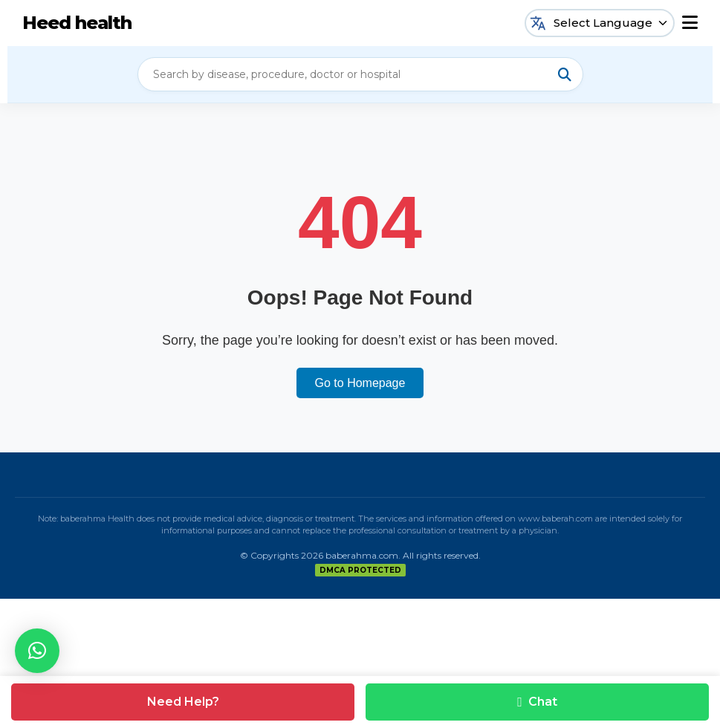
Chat (537, 702)
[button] (37, 651)
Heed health (77, 23)
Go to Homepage (360, 383)
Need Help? (183, 702)
